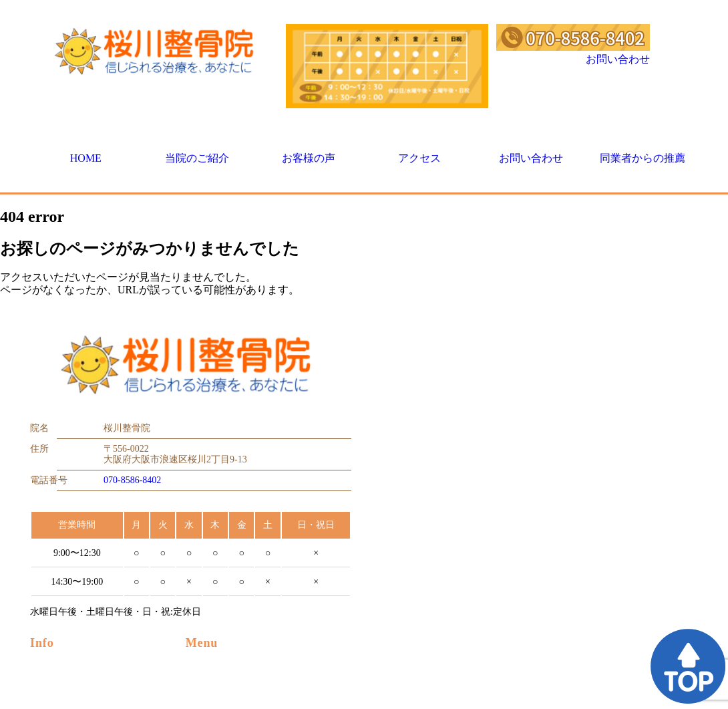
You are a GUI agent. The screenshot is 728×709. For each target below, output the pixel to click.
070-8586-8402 (132, 480)
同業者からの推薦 (643, 158)
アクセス (419, 158)
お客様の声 (309, 158)
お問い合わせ (618, 59)
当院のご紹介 (197, 158)
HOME (86, 158)
